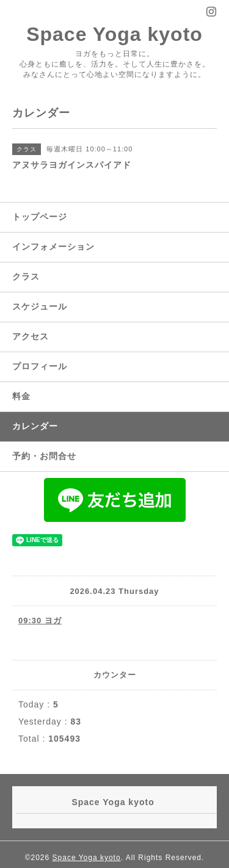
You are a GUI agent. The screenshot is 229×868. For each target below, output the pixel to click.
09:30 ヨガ (40, 620)
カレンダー (35, 426)
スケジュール (40, 306)
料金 (21, 396)
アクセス (31, 336)
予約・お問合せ (44, 456)
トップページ (40, 217)
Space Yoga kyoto (114, 34)
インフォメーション (53, 247)
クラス (26, 277)
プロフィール (40, 366)
